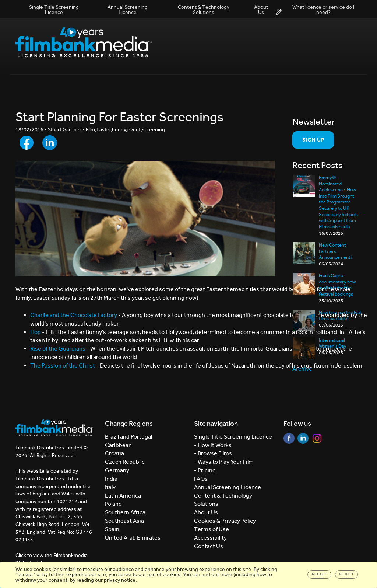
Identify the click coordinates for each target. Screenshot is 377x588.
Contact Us (209, 546)
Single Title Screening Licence (54, 10)
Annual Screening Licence (128, 10)
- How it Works (213, 445)
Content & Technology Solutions (204, 10)
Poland (113, 504)
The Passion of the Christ (63, 366)
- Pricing (205, 470)
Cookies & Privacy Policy (225, 521)
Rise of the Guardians (58, 349)
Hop (36, 332)
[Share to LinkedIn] (50, 143)
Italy (110, 487)
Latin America (123, 496)
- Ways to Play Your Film (224, 462)
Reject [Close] (346, 574)
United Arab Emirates (133, 538)
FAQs (201, 479)
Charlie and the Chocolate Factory (74, 315)
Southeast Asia (124, 521)
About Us (261, 10)
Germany (117, 470)
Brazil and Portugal (128, 437)
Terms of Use (212, 529)
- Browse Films (213, 453)
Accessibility (210, 538)
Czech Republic (125, 462)
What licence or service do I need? (315, 10)
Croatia (114, 453)
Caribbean (118, 445)
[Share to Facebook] (27, 143)
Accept (319, 574)
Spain (112, 529)
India (111, 479)
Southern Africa (125, 512)
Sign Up (313, 140)
